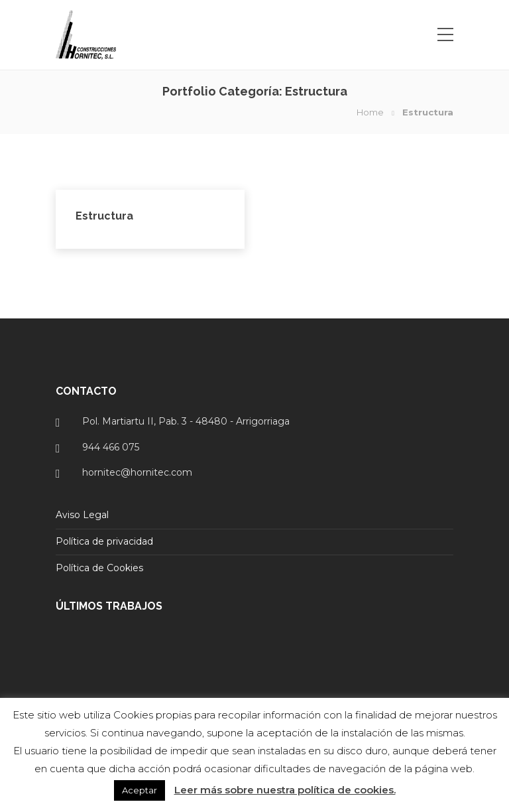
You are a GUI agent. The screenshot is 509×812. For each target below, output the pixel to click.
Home (370, 112)
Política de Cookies (99, 568)
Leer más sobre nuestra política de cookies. (285, 790)
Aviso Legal (82, 515)
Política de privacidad (104, 541)
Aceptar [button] (140, 790)
